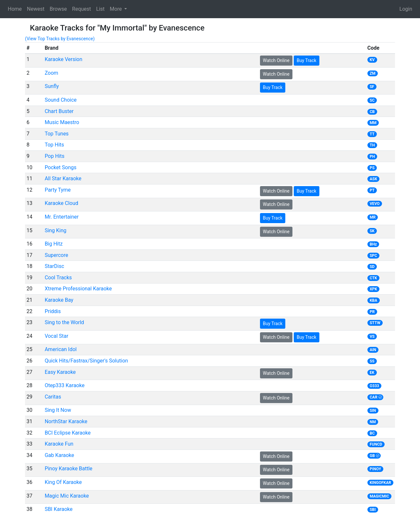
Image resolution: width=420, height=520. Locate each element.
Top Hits (55, 145)
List (100, 9)
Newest (36, 9)
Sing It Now (58, 410)
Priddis (53, 311)
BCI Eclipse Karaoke (68, 433)
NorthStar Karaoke (66, 421)
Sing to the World (64, 322)
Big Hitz (54, 244)
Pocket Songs (61, 167)
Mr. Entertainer (62, 217)
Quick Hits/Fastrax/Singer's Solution (86, 361)
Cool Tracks (58, 278)
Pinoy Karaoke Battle (69, 469)
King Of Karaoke (63, 482)
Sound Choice (61, 100)
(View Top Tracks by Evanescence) (60, 39)
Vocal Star (57, 336)
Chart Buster (59, 111)
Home (15, 9)
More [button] (116, 9)
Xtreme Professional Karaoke (78, 289)
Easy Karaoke (60, 372)
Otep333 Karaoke (65, 385)
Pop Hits (55, 156)
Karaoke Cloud (62, 203)
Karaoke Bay (59, 300)
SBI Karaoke (59, 509)
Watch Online (276, 60)
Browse (58, 9)
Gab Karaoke (60, 455)
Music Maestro (62, 122)
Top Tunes (57, 134)
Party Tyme (58, 190)
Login (406, 9)
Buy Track (307, 60)
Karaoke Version (64, 59)
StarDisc (55, 266)
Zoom (52, 73)
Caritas (53, 397)
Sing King (56, 230)
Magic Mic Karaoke (67, 496)
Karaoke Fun (59, 444)
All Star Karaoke (63, 178)
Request (81, 9)
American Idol (61, 349)
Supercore (56, 255)
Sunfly (52, 86)
